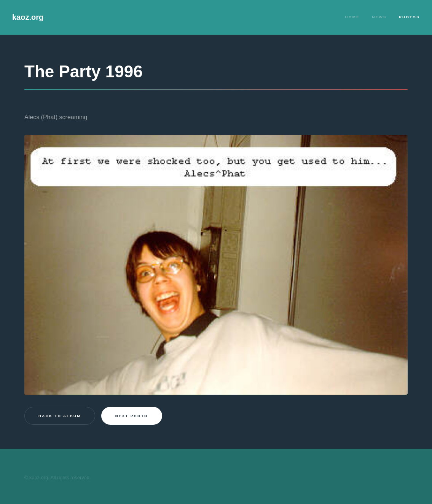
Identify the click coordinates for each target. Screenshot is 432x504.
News (379, 17)
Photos (409, 17)
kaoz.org (28, 17)
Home (352, 17)
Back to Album (60, 416)
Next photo (132, 416)
